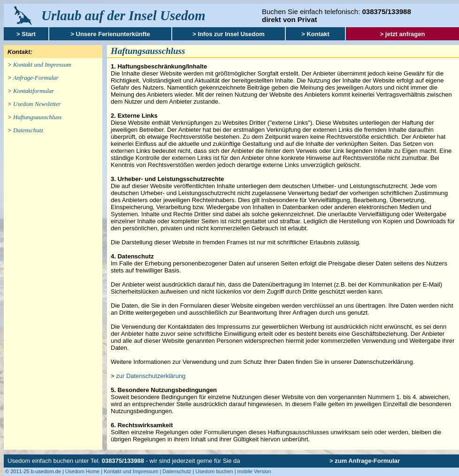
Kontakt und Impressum (42, 64)
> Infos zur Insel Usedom (229, 34)
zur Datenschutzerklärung (151, 376)
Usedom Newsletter (37, 104)
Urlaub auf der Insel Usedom (123, 15)
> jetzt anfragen (403, 34)
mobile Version (254, 471)
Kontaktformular (34, 91)
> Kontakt (315, 34)
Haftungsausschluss (37, 117)
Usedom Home (82, 471)
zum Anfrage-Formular (367, 461)
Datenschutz (28, 130)
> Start (26, 34)
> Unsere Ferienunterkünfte (110, 34)
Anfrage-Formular (36, 78)
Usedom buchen (214, 471)
